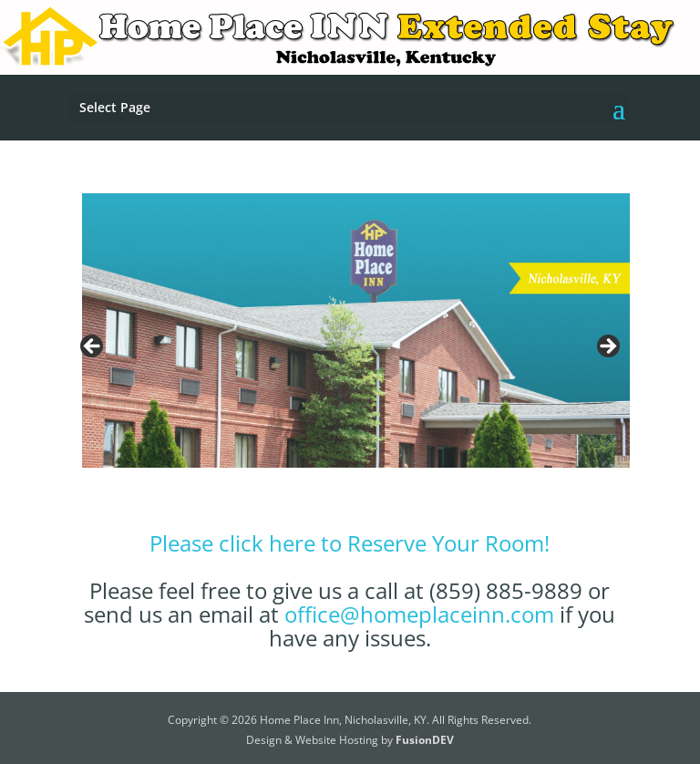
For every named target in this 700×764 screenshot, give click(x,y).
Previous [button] (93, 347)
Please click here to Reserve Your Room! (350, 543)
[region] (350, 351)
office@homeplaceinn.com (419, 614)
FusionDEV (425, 740)
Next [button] (607, 347)
